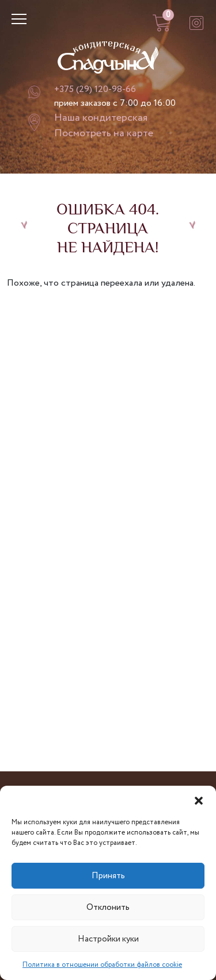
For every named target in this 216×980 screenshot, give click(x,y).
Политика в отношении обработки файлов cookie (102, 965)
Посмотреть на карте (104, 133)
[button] (199, 800)
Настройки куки (108, 939)
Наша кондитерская (101, 118)
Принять (108, 876)
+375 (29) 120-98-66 (95, 89)
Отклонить (108, 908)
